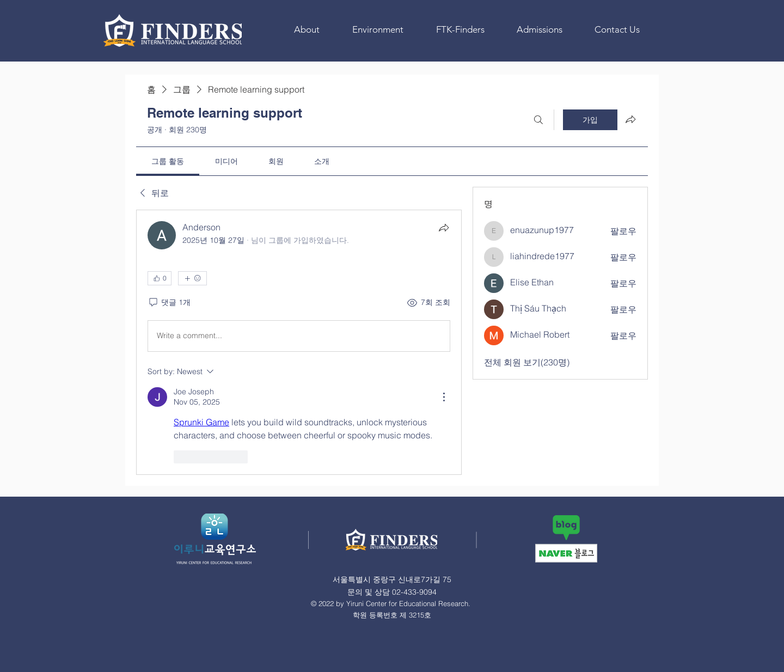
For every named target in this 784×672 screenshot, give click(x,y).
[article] (299, 342)
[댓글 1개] (169, 303)
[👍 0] (160, 278)
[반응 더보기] (192, 278)
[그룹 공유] (630, 119)
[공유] (444, 228)
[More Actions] (444, 397)
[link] (168, 161)
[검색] (538, 120)
